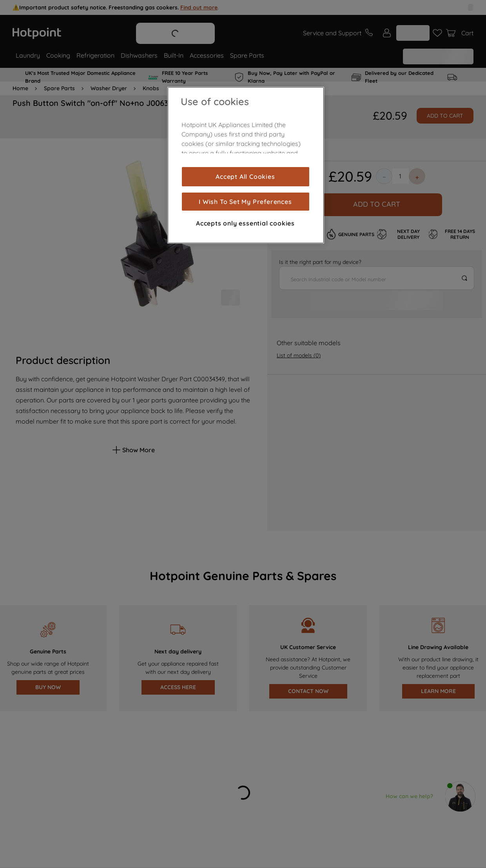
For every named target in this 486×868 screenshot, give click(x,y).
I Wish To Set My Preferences (245, 202)
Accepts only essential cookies (245, 223)
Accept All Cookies (245, 177)
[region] (246, 165)
